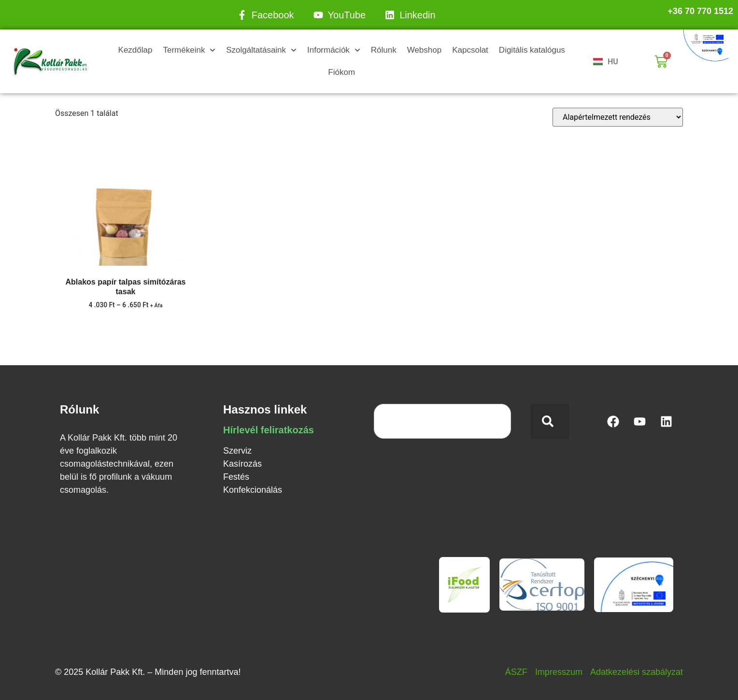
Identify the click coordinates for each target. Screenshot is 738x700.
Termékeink (189, 50)
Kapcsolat (470, 50)
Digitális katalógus (532, 50)
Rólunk (384, 50)
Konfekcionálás (253, 490)
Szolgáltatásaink (261, 50)
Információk (334, 50)
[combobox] (442, 421)
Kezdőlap (135, 50)
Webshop (425, 50)
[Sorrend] (618, 117)
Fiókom (341, 72)
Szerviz (237, 451)
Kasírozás (242, 464)
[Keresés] (550, 421)
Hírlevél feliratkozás (269, 430)
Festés (236, 477)
